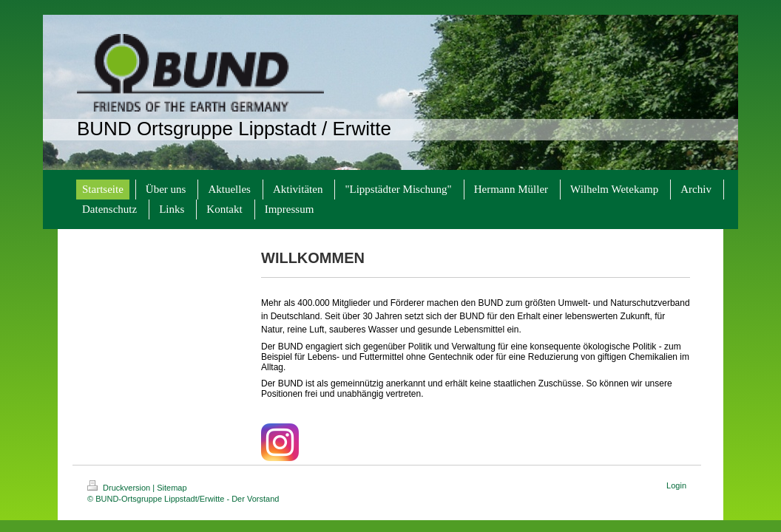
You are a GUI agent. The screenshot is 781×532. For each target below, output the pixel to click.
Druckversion (120, 488)
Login (676, 485)
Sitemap (172, 488)
